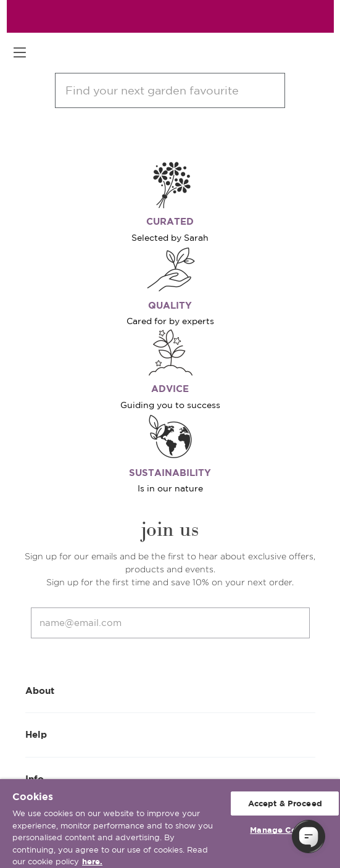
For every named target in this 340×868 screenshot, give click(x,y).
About (170, 690)
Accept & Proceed (285, 803)
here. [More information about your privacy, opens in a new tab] (92, 862)
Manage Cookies (285, 830)
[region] (170, 824)
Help (170, 734)
